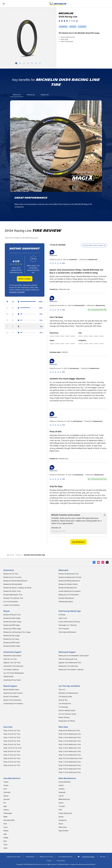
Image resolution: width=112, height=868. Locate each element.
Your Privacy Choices (86, 857)
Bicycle (19, 555)
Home (11, 555)
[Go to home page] (58, 4)
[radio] (25, 302)
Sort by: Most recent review (94, 245)
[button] (68, 21)
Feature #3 (45, 95)
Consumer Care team (17, 292)
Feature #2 (31, 95)
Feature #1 (17, 95)
